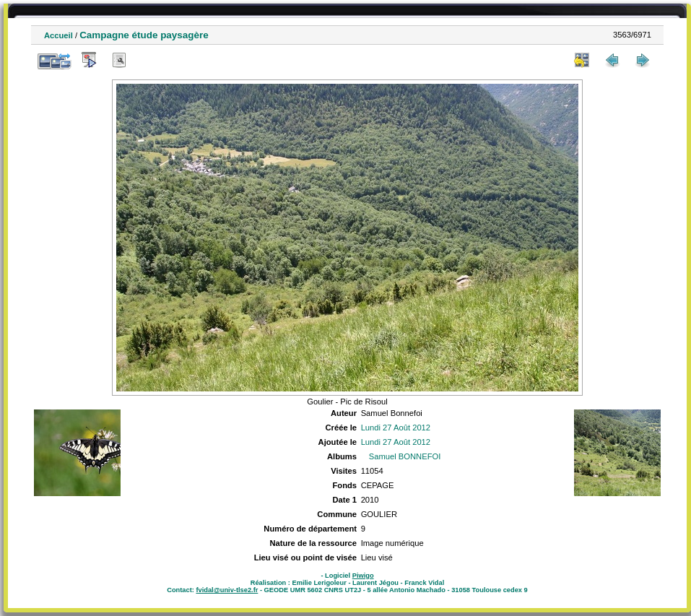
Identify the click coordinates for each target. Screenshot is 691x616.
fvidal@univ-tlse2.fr (227, 590)
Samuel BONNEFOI (405, 456)
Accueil (58, 35)
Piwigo (363, 576)
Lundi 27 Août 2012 (396, 428)
